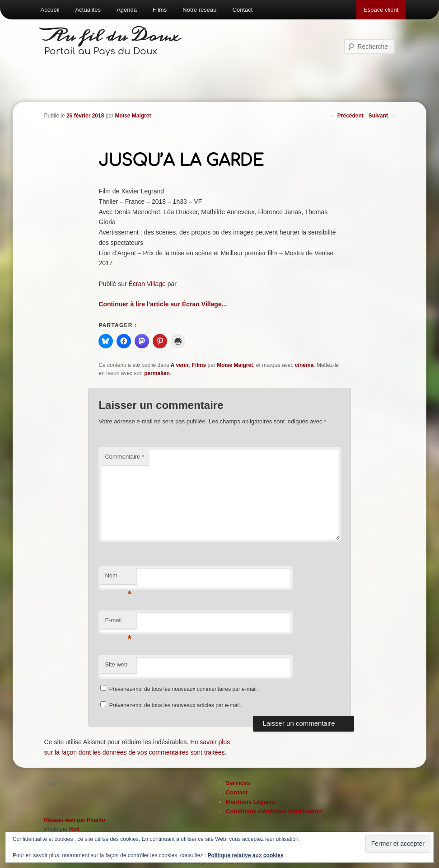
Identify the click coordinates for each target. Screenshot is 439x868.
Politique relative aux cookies (246, 855)
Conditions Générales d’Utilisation (274, 811)
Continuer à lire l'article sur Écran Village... (163, 304)
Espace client (381, 10)
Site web (116, 664)
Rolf (74, 829)
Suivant (382, 116)
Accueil (50, 10)
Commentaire (124, 457)
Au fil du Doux (112, 36)
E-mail (118, 623)
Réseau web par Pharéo (75, 820)
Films (160, 10)
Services (238, 783)
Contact (243, 10)
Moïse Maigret (133, 116)
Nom (118, 578)
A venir (180, 365)
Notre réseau (199, 10)
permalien (157, 373)
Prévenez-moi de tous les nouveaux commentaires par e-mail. (184, 689)
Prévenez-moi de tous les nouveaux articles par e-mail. (175, 705)
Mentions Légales (250, 802)
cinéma (304, 365)
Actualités (88, 10)
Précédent (347, 116)
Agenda (127, 10)
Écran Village (147, 284)
